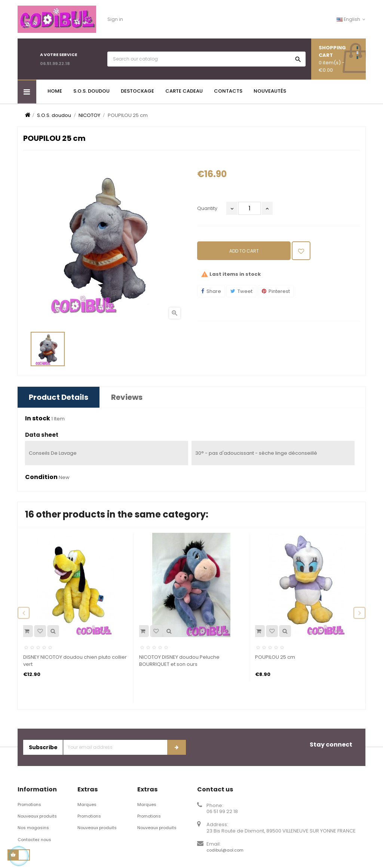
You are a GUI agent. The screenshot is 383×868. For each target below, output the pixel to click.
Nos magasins (33, 828)
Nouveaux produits (37, 816)
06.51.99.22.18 (55, 64)
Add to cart (244, 251)
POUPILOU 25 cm (275, 657)
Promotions (29, 804)
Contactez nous (34, 840)
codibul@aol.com (225, 850)
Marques (87, 804)
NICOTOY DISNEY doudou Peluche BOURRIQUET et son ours (179, 661)
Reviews (127, 397)
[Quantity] (249, 208)
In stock (38, 418)
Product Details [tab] (59, 397)
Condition (41, 477)
